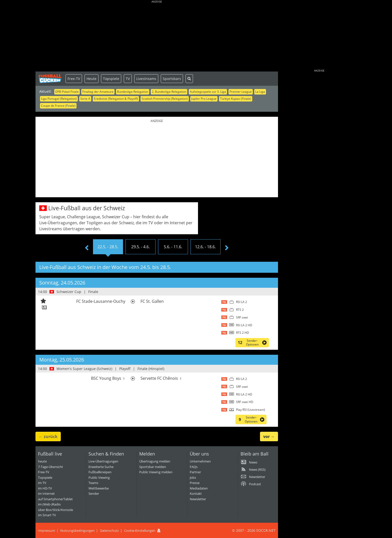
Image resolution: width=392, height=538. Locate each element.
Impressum (46, 530)
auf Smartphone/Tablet (55, 499)
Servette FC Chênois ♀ (161, 378)
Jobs (193, 477)
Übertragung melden (155, 461)
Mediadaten (199, 488)
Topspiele (111, 79)
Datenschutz (109, 530)
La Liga (260, 92)
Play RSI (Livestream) (250, 410)
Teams (93, 483)
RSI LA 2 (241, 302)
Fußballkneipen (100, 472)
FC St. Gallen (152, 301)
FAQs (194, 467)
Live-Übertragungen (103, 461)
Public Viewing (99, 477)
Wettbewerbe (99, 488)
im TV (42, 483)
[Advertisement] (157, 36)
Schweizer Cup (69, 292)
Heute (91, 79)
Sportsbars (172, 79)
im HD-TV (45, 488)
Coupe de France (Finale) (58, 106)
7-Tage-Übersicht (50, 467)
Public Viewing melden (156, 472)
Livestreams (146, 79)
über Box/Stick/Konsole (55, 510)
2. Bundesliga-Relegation (169, 92)
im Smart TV (47, 515)
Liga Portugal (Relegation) (59, 99)
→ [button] (269, 436)
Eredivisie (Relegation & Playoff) (116, 99)
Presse (195, 483)
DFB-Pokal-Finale (67, 92)
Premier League (241, 92)
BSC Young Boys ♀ (108, 378)
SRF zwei (242, 317)
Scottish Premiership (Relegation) (165, 99)
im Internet (46, 493)
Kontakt (196, 493)
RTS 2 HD (242, 333)
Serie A (85, 99)
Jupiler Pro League (204, 99)
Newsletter (198, 499)
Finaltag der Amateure (98, 92)
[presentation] (87, 248)
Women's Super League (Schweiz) (84, 369)
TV (128, 79)
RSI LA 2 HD (244, 325)
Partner (195, 472)
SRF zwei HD (245, 402)
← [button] (48, 436)
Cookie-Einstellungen (140, 530)
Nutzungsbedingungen (77, 530)
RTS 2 (240, 310)
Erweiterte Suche (101, 467)
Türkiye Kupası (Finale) (236, 99)
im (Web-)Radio (49, 504)
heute (42, 461)
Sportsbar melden (153, 467)
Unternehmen (200, 461)
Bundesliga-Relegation (133, 92)
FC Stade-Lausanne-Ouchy (101, 301)
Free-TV (74, 79)
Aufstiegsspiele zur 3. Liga (208, 92)
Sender (94, 493)
